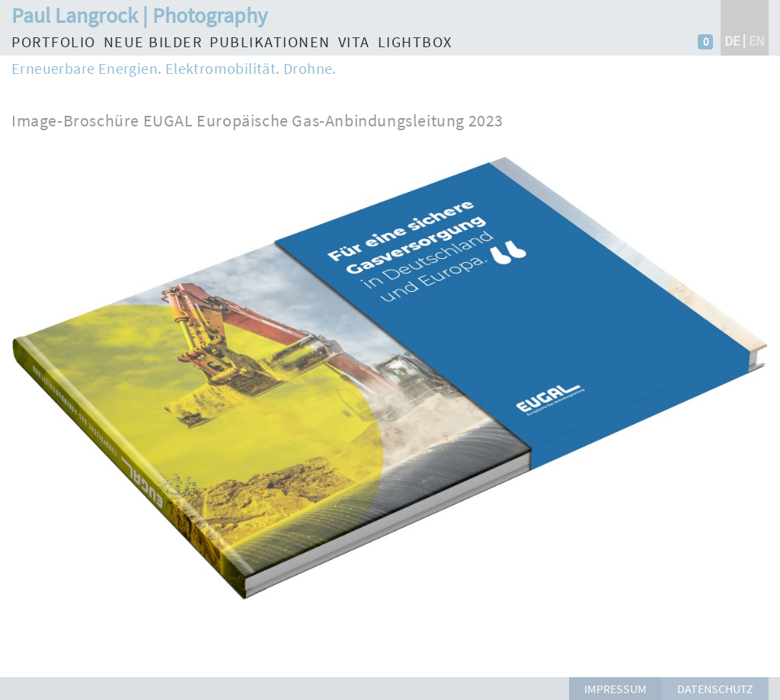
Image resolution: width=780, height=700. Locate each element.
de (732, 41)
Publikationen (270, 42)
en (757, 41)
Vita (354, 42)
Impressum (615, 689)
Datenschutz (715, 689)
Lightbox (415, 42)
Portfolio (54, 42)
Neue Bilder (153, 42)
